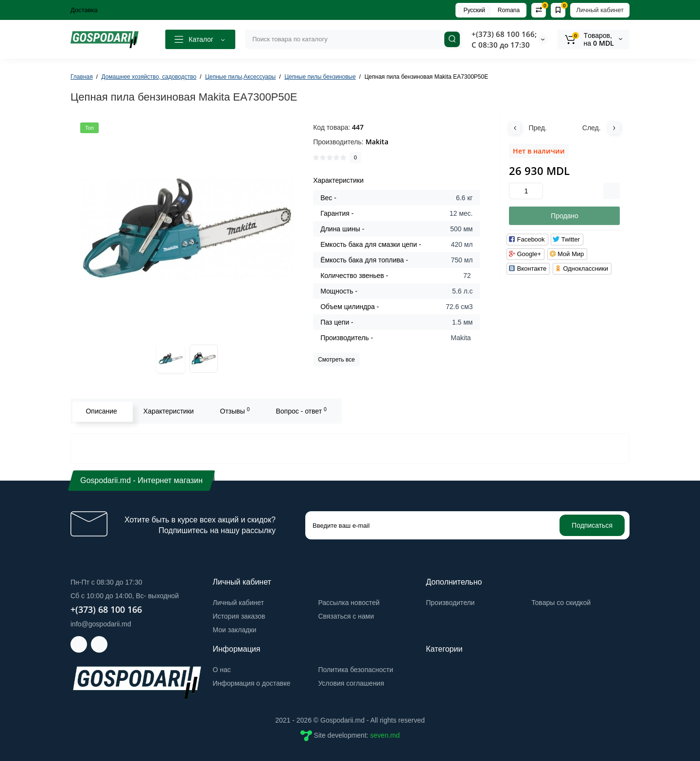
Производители (450, 603)
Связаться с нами (346, 616)
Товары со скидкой (561, 603)
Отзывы (234, 411)
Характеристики (167, 411)
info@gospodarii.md (101, 624)
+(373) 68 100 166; (504, 34)
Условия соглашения (351, 683)
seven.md (385, 735)
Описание (100, 411)
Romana (509, 10)
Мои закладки (235, 630)
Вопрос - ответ (300, 411)
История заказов (239, 616)
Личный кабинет (600, 10)
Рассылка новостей (349, 603)
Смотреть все (336, 360)
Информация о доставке (252, 683)
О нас (222, 670)
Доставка (84, 10)
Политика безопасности (355, 670)
